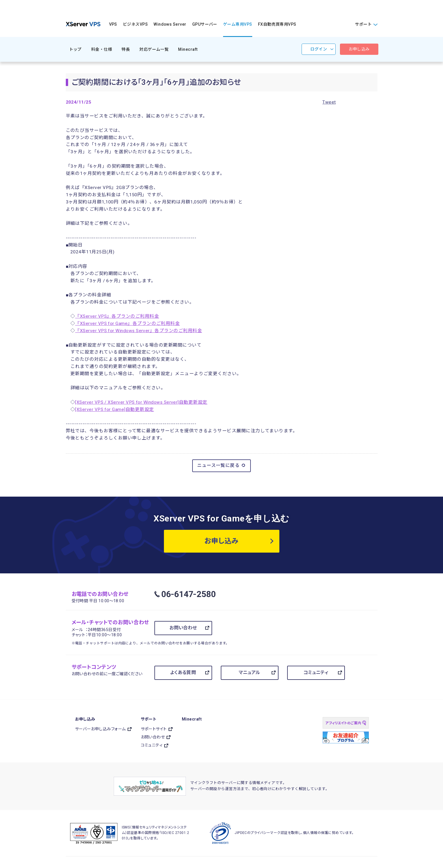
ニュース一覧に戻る (221, 465)
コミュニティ (316, 672)
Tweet (329, 102)
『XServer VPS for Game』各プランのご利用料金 (127, 323)
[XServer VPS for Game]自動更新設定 (114, 409)
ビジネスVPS (135, 24)
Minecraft (188, 49)
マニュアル (249, 672)
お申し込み (359, 49)
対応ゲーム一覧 (154, 49)
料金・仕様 (102, 49)
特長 (126, 49)
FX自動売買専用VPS (277, 24)
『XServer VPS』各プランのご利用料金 (117, 316)
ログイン (319, 49)
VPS (113, 24)
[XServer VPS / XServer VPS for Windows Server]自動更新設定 (141, 402)
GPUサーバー (205, 24)
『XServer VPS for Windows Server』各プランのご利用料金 (139, 331)
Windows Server (170, 24)
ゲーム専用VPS (238, 24)
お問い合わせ (183, 628)
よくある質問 (183, 672)
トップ (75, 49)
